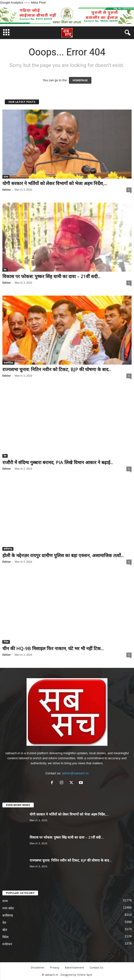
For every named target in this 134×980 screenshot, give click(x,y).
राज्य (6, 177)
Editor (7, 190)
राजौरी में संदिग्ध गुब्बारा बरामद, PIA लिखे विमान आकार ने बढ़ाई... (58, 462)
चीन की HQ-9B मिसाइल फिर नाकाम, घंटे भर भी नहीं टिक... (53, 648)
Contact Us (96, 967)
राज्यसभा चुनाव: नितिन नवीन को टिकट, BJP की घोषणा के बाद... (57, 369)
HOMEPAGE (80, 80)
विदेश (6, 642)
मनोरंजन (7, 944)
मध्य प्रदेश (8, 908)
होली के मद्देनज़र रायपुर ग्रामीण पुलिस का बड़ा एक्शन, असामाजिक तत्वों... (63, 555)
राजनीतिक (8, 363)
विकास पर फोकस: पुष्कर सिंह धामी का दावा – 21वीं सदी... (51, 276)
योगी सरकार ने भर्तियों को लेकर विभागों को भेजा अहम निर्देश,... (55, 183)
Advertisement (74, 967)
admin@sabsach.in (75, 773)
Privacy (55, 967)
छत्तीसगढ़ (8, 549)
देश (5, 270)
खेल (5, 930)
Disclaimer (38, 967)
